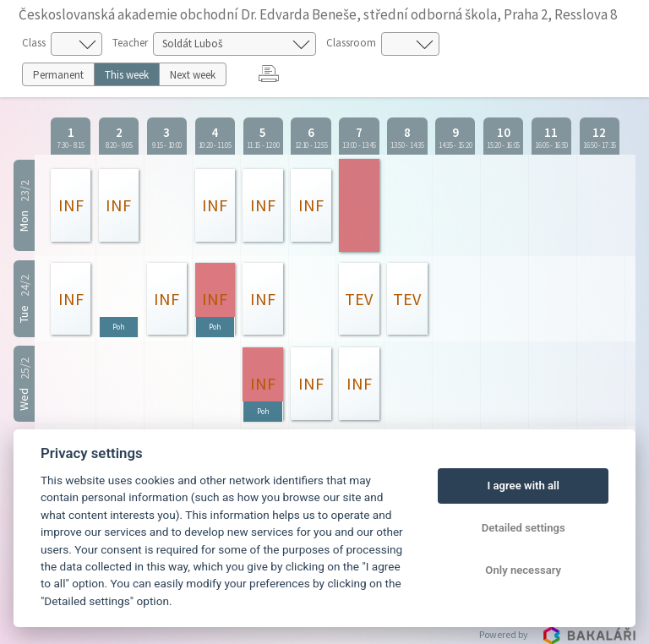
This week (127, 75)
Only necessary (523, 570)
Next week (193, 75)
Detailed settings (524, 528)
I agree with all (523, 486)
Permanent (58, 75)
